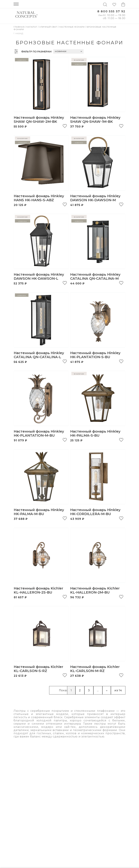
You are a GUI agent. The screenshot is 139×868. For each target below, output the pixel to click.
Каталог (32, 27)
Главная (19, 27)
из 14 (118, 690)
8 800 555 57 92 (111, 11)
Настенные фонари (72, 27)
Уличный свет (49, 27)
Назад (18, 33)
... (98, 690)
